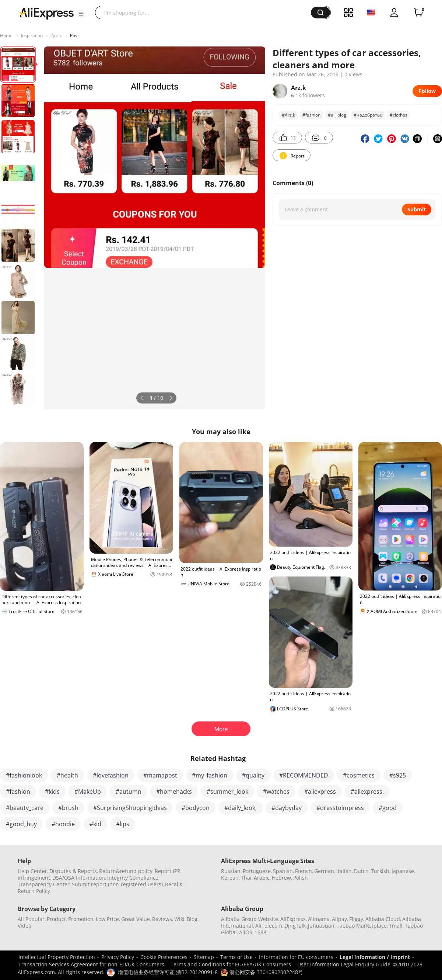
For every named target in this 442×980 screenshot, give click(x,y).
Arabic (262, 878)
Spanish (283, 871)
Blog (192, 919)
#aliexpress (320, 792)
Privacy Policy (118, 957)
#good (388, 808)
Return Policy (34, 891)
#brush (68, 808)
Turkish (380, 871)
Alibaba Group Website (250, 919)
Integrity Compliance (133, 878)
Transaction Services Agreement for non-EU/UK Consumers (91, 964)
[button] (81, 14)
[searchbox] (206, 13)
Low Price (107, 919)
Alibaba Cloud (383, 919)
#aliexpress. (367, 792)
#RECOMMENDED (304, 775)
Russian (231, 871)
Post (74, 36)
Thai (246, 878)
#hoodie (63, 824)
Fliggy (356, 919)
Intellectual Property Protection (57, 957)
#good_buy (21, 824)
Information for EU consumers (296, 957)
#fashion (311, 115)
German (324, 871)
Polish (301, 878)
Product (56, 919)
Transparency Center (44, 884)
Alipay (339, 919)
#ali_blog (337, 115)
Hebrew (281, 878)
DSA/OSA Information (79, 878)
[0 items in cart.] (418, 13)
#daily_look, (241, 808)
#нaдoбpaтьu (368, 115)
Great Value (136, 919)
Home (6, 36)
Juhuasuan (321, 926)
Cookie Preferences (164, 957)
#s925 (398, 775)
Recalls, (174, 884)
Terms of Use (236, 957)
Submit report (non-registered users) (117, 884)
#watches (276, 792)
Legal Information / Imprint (375, 957)
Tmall (396, 926)
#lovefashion (111, 775)
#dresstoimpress (340, 808)
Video (24, 926)
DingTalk (295, 926)
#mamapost (160, 775)
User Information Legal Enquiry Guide (344, 964)
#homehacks (174, 792)
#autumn (129, 792)
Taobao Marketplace (362, 926)
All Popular (31, 919)
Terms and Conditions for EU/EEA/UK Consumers (231, 964)
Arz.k (56, 36)
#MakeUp (88, 792)
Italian (344, 871)
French (304, 871)
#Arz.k (288, 115)
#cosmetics (359, 775)
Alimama (319, 919)
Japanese (403, 871)
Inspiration (32, 36)
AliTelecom (269, 926)
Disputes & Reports (73, 871)
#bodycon (196, 808)
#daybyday (287, 808)
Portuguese (257, 871)
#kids (52, 792)
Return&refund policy (126, 871)
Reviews (162, 919)
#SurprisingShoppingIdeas (130, 808)
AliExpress (293, 919)
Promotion (81, 919)
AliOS (246, 932)
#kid (95, 824)
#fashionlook (24, 775)
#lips (123, 824)
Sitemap (204, 957)
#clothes (399, 115)
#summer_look (227, 792)
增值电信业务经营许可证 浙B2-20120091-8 (168, 972)
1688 (260, 932)
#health (67, 775)
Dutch (361, 871)
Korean (230, 878)
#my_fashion (210, 775)
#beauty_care (25, 808)
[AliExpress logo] (46, 13)
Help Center (32, 871)
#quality (253, 775)
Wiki (179, 919)
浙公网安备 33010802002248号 (262, 972)
